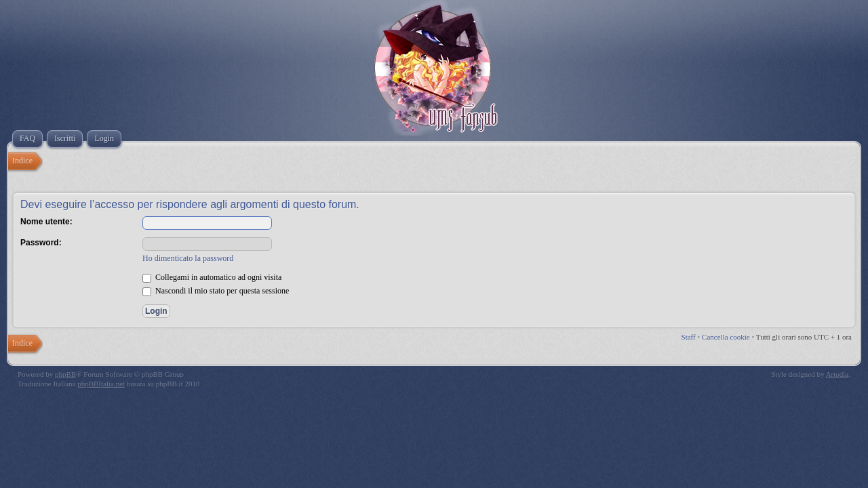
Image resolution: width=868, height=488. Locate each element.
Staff (689, 337)
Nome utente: (46, 222)
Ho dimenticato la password (188, 258)
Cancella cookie (726, 337)
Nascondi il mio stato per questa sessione (216, 291)
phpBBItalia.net (101, 384)
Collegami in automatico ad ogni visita (212, 277)
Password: (41, 243)
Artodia (837, 374)
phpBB (65, 374)
